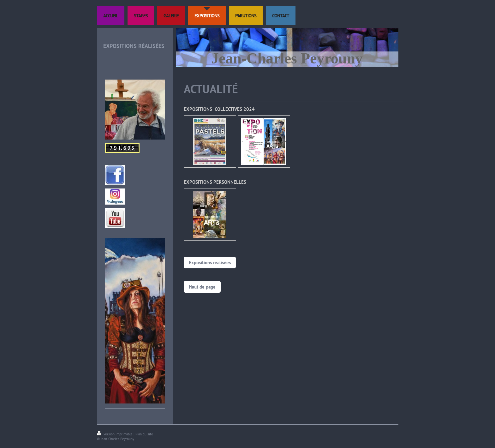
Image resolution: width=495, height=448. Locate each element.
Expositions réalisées (210, 263)
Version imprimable (115, 434)
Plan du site (144, 434)
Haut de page (202, 287)
